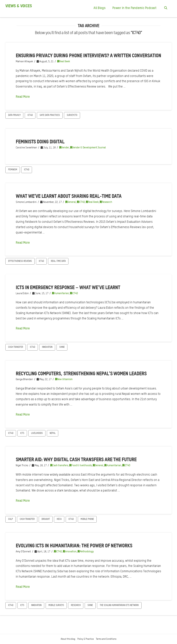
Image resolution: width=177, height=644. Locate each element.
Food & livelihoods (80, 465)
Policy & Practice (86, 639)
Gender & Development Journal (88, 148)
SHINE (62, 347)
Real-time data (58, 261)
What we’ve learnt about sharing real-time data (69, 196)
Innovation (47, 347)
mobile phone (87, 519)
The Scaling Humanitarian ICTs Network (119, 605)
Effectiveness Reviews (20, 261)
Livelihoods (37, 433)
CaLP (10, 519)
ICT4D (30, 115)
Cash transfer (16, 347)
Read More (23, 97)
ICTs (22, 433)
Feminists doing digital (40, 141)
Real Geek (64, 61)
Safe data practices (50, 115)
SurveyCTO (72, 115)
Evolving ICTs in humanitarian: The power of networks (74, 545)
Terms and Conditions (106, 639)
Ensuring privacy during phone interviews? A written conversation (88, 55)
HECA (59, 519)
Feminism (13, 170)
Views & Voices (19, 6)
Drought (46, 519)
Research (106, 202)
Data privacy (14, 115)
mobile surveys (56, 605)
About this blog (68, 639)
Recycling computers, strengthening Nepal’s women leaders (81, 373)
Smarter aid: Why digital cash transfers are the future (76, 459)
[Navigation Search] (166, 9)
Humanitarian (60, 293)
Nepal (53, 433)
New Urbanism (64, 379)
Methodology (86, 551)
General (71, 202)
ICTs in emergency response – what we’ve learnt (68, 287)
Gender (64, 148)
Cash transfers (59, 465)
